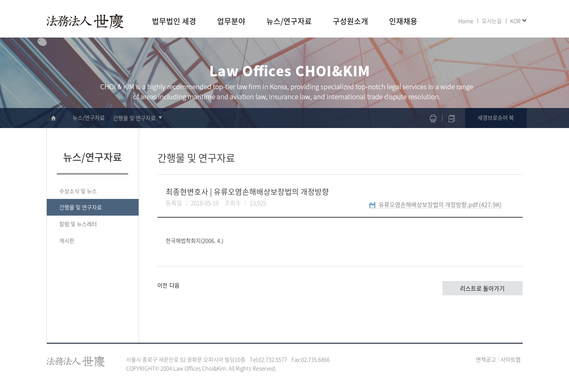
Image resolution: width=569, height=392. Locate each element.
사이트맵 (511, 359)
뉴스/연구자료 (289, 22)
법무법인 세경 (174, 22)
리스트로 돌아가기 (482, 288)
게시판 (67, 240)
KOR (515, 21)
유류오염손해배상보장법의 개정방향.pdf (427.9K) (440, 204)
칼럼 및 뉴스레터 (78, 224)
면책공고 (486, 359)
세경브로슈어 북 (496, 117)
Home (466, 21)
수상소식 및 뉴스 (78, 191)
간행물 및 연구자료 (134, 118)
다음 (174, 285)
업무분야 (231, 22)
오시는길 (492, 21)
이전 (162, 285)
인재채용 (403, 22)
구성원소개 (350, 22)
